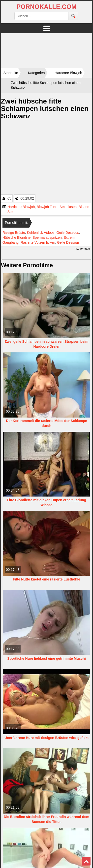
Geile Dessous (68, 233)
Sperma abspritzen (47, 237)
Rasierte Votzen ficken (38, 242)
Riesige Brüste (14, 233)
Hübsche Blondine (17, 237)
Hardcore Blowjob (21, 207)
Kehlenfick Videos (41, 233)
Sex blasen (68, 207)
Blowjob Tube (47, 207)
